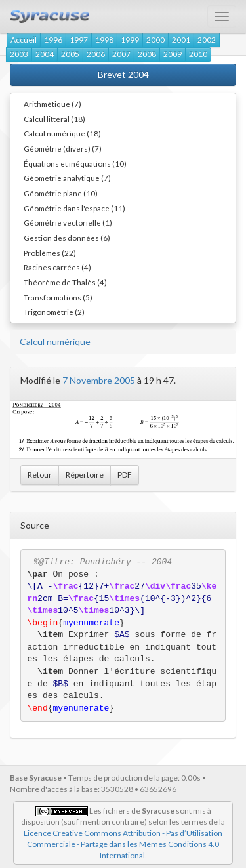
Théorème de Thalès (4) (65, 282)
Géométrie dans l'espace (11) (74, 208)
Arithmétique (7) (52, 104)
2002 (207, 40)
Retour (40, 475)
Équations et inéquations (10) (75, 163)
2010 (198, 54)
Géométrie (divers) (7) (63, 148)
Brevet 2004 (123, 74)
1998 (104, 40)
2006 (96, 54)
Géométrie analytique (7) (67, 178)
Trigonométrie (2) (54, 312)
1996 (53, 40)
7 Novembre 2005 (99, 380)
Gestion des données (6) (67, 238)
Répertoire (85, 475)
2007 (121, 54)
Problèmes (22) (50, 253)
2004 (45, 54)
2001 (181, 40)
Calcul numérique (55, 341)
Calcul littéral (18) (54, 119)
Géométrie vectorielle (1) (68, 222)
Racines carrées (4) (57, 267)
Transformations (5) (58, 297)
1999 (130, 40)
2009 (173, 54)
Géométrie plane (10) (61, 193)
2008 (147, 54)
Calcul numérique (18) (62, 133)
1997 (79, 40)
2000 (155, 40)
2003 (19, 54)
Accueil (24, 40)
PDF (125, 475)
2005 (70, 54)
